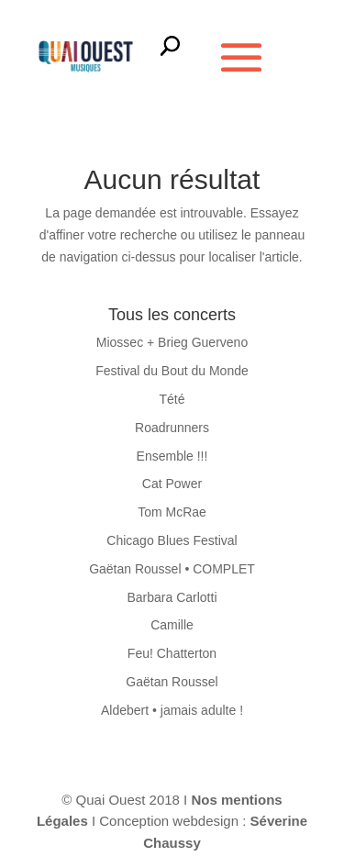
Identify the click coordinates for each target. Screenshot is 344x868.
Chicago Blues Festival (172, 540)
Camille (172, 625)
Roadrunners (172, 428)
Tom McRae (172, 512)
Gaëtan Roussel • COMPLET (172, 569)
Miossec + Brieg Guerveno (172, 342)
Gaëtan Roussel (172, 682)
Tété (172, 399)
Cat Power (172, 484)
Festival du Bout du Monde (172, 371)
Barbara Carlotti (172, 597)
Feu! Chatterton (172, 653)
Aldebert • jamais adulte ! (172, 710)
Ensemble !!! (172, 456)
